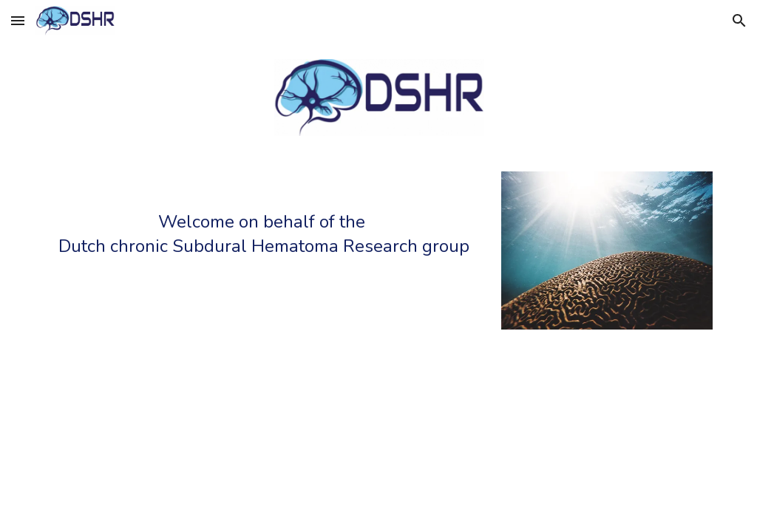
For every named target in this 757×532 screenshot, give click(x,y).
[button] (18, 20)
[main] (264, 239)
